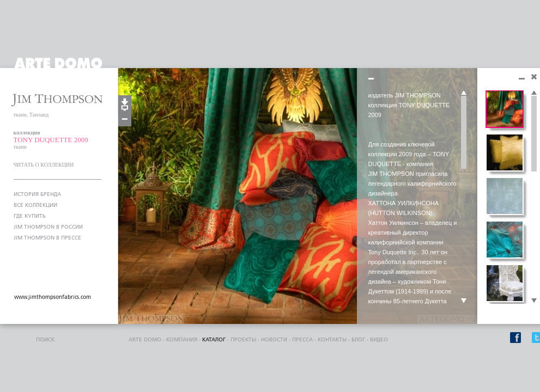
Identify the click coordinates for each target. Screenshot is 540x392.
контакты (332, 340)
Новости (274, 340)
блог (358, 340)
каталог (214, 340)
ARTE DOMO (145, 340)
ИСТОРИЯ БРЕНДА (37, 194)
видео (379, 340)
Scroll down (464, 301)
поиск (45, 340)
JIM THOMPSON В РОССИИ (48, 227)
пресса (302, 340)
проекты (243, 340)
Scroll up (464, 93)
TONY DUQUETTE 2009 (51, 140)
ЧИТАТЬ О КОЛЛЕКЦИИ (44, 165)
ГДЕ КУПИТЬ (30, 216)
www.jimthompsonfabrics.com (53, 297)
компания (182, 340)
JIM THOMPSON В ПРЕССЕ (47, 238)
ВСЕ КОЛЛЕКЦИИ (35, 205)
